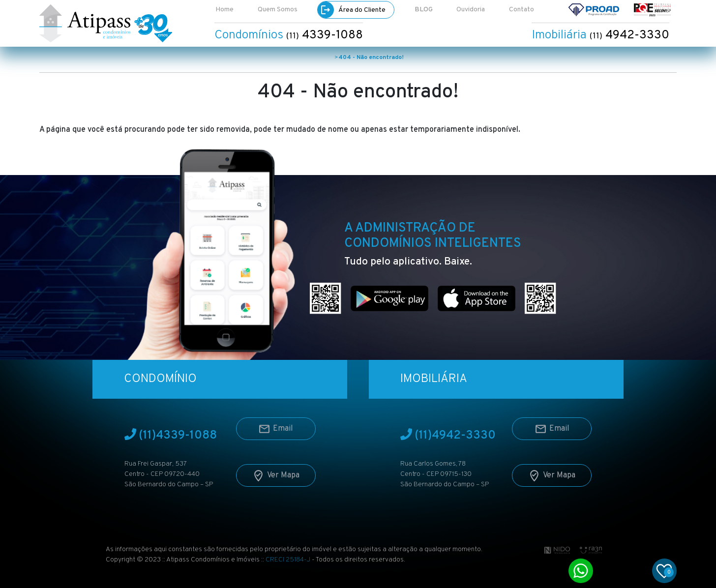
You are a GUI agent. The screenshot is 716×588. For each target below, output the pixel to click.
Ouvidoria (471, 10)
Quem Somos (278, 10)
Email (276, 425)
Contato (522, 10)
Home (224, 10)
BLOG (424, 10)
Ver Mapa (276, 471)
